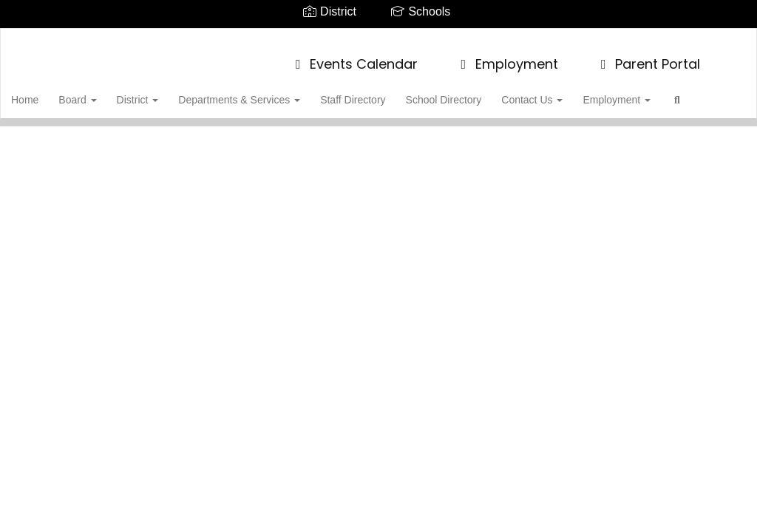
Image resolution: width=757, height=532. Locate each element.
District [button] (165, 92)
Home (48, 92)
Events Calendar (354, 57)
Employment (506, 57)
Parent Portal (648, 57)
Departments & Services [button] (269, 92)
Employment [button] (655, 92)
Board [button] (102, 92)
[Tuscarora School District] (379, 38)
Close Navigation (109, 135)
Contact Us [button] (568, 92)
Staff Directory (384, 92)
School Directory (478, 92)
